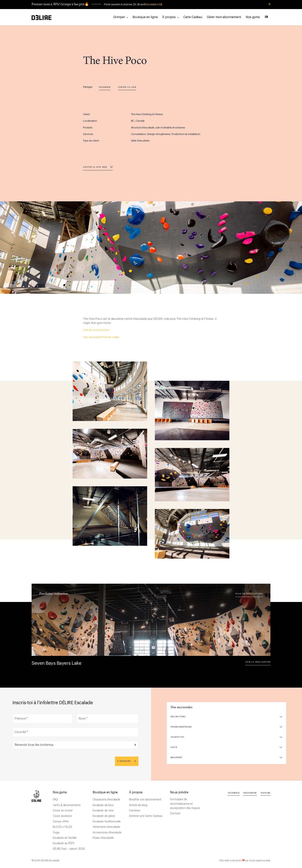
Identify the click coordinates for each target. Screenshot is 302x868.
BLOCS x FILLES (62, 827)
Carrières (135, 811)
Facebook (105, 87)
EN (267, 17)
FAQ (55, 800)
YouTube (265, 793)
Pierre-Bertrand (181, 727)
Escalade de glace (104, 816)
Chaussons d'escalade (106, 800)
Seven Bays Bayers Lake (56, 663)
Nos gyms (253, 17)
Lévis (174, 747)
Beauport (177, 758)
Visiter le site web (98, 167)
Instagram (250, 793)
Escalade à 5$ (154, 4)
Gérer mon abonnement (224, 17)
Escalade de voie (103, 811)
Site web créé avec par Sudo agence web (245, 860)
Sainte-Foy (177, 737)
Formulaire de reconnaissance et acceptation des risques (185, 804)
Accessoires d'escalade (107, 833)
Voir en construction (96, 330)
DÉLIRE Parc (178, 717)
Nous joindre (179, 792)
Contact (175, 814)
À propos (170, 17)
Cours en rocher (63, 811)
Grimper (121, 17)
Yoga (56, 833)
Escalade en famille (65, 838)
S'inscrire (127, 761)
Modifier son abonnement (145, 800)
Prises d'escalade (103, 838)
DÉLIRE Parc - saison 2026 (69, 849)
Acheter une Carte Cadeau (146, 816)
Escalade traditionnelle (107, 822)
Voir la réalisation (258, 662)
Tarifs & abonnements (67, 805)
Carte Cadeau (193, 17)
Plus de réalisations (249, 594)
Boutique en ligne (145, 17)
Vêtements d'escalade (106, 827)
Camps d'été (61, 822)
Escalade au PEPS (63, 843)
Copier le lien (127, 87)
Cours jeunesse (62, 816)
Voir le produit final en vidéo (101, 337)
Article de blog (138, 805)
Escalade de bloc (103, 805)
